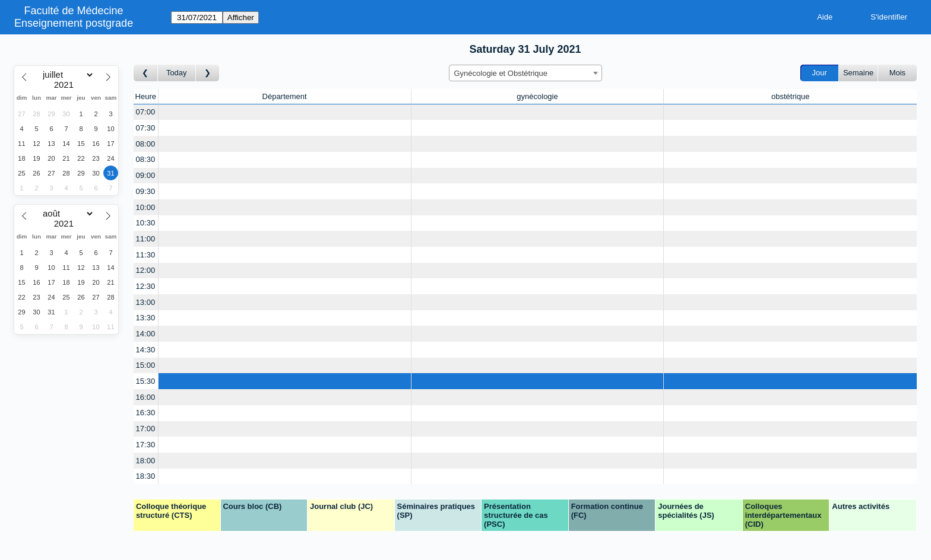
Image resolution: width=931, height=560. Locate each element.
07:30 (146, 128)
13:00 (146, 302)
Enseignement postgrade (74, 23)
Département (285, 96)
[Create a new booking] (285, 112)
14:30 (146, 350)
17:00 (146, 429)
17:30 (146, 445)
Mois (897, 73)
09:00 (146, 175)
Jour (820, 73)
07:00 (146, 112)
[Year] (66, 85)
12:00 (146, 270)
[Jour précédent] (146, 73)
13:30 (146, 318)
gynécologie (537, 96)
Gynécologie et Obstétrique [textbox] (501, 73)
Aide (825, 17)
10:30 (146, 223)
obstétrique (790, 96)
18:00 (146, 461)
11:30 (146, 255)
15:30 (146, 381)
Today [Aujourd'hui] (177, 73)
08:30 (146, 159)
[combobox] (525, 73)
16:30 (146, 413)
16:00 (146, 397)
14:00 (146, 334)
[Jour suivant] (208, 73)
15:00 (146, 365)
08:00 (146, 144)
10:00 (146, 207)
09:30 (146, 191)
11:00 (146, 239)
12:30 (146, 286)
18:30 (146, 476)
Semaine (858, 73)
